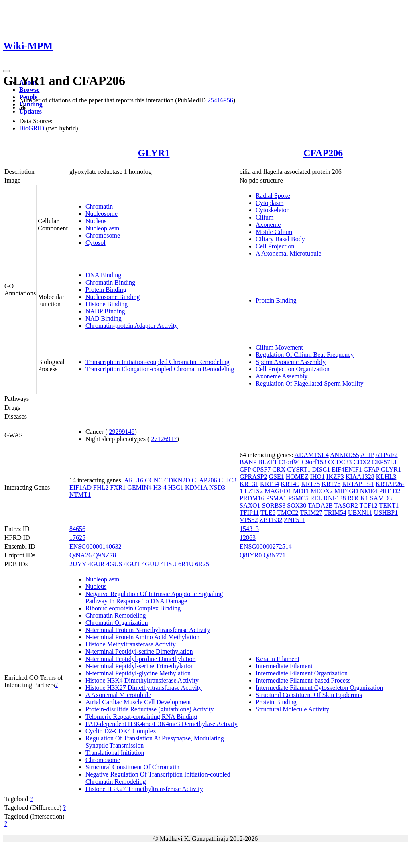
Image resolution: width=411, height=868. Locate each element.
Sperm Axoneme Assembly (291, 362)
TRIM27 (311, 513)
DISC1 (321, 469)
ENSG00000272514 (266, 546)
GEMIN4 (139, 487)
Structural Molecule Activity (292, 709)
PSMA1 (276, 498)
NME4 (369, 491)
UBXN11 (360, 513)
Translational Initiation (115, 753)
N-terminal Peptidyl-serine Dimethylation (139, 652)
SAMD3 (381, 498)
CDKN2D (177, 480)
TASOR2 (346, 505)
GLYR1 (154, 153)
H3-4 (160, 487)
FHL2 (101, 487)
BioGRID (32, 128)
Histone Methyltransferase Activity (131, 644)
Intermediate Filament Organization (302, 673)
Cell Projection (275, 246)
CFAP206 (323, 153)
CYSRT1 (299, 469)
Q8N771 (274, 555)
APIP (367, 455)
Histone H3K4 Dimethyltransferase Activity (142, 680)
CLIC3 (228, 480)
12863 (248, 538)
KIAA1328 (360, 477)
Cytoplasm (270, 203)
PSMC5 (298, 498)
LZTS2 (254, 491)
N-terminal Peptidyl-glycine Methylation (138, 673)
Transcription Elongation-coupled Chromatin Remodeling (160, 369)
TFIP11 (249, 513)
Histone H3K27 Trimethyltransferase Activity (144, 789)
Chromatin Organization (117, 623)
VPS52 (249, 520)
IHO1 (317, 477)
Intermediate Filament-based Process (303, 680)
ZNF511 (295, 520)
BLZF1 (268, 462)
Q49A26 (80, 555)
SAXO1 (250, 505)
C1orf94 (289, 462)
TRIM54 (335, 513)
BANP (248, 462)
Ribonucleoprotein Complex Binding (133, 608)
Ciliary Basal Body (280, 239)
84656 (77, 529)
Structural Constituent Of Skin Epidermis (309, 695)
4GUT (132, 564)
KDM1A (196, 487)
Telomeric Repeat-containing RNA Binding (141, 717)
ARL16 (134, 480)
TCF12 (368, 505)
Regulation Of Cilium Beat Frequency (305, 355)
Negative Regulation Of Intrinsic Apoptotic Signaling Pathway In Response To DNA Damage (154, 597)
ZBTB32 (271, 520)
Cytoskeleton (273, 210)
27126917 (164, 439)
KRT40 (290, 484)
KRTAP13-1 (358, 484)
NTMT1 (80, 495)
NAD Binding (104, 318)
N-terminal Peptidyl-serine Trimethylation (140, 666)
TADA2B (320, 505)
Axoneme (268, 225)
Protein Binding (106, 290)
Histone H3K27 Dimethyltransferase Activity (144, 688)
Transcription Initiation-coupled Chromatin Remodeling (158, 362)
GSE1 (277, 477)
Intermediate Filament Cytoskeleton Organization (319, 688)
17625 (77, 538)
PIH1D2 (390, 491)
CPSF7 (261, 469)
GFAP (371, 469)
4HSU (169, 564)
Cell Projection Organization (293, 369)
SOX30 (297, 505)
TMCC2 (288, 513)
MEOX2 (322, 491)
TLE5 (268, 513)
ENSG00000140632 (96, 546)
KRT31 (249, 484)
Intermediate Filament (284, 666)
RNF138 (335, 498)
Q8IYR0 (251, 555)
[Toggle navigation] (6, 71)
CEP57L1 (384, 462)
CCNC (154, 480)
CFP (245, 469)
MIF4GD (346, 491)
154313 (249, 529)
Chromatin (99, 206)
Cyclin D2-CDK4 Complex (121, 731)
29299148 (122, 432)
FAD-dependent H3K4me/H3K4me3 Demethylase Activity (162, 724)
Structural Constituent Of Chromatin (132, 767)
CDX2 (362, 462)
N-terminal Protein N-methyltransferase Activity (148, 630)
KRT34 (270, 484)
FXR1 (118, 487)
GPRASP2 (253, 477)
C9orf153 (314, 462)
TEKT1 (389, 505)
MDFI (301, 491)
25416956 (220, 100)
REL (316, 498)
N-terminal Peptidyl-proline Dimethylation (141, 659)
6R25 (202, 564)
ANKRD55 (345, 455)
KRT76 (331, 484)
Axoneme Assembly (282, 376)
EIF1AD (80, 487)
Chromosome (103, 235)
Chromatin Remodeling (116, 615)
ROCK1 (358, 498)
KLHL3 (386, 477)
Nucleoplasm (102, 228)
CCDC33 (340, 462)
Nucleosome (102, 214)
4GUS (114, 564)
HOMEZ (297, 477)
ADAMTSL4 (311, 455)
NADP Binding (105, 311)
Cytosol (96, 243)
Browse (29, 90)
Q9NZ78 (105, 555)
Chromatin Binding (110, 282)
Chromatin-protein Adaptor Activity (132, 326)
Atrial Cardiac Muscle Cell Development (138, 702)
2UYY (78, 564)
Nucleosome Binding (113, 297)
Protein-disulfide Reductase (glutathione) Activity (150, 709)
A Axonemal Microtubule (289, 253)
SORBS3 (274, 505)
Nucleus (96, 221)
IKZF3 (335, 477)
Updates (31, 111)
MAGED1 (278, 491)
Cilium (265, 217)
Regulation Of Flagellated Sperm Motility (309, 383)
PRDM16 (252, 498)
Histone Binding (107, 304)
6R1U (186, 564)
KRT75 (310, 484)
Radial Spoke (273, 196)
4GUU (150, 564)
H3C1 (176, 487)
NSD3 (217, 487)
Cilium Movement (279, 347)
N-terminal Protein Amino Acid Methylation (142, 637)
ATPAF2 (386, 455)
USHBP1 (386, 513)
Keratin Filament (278, 659)
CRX (279, 469)
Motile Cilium (274, 232)
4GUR (96, 564)
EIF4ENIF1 (347, 469)
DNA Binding (103, 275)
